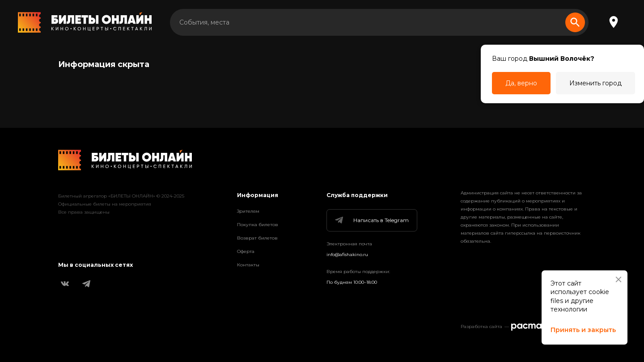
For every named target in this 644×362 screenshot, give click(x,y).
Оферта (246, 251)
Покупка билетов (258, 225)
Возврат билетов (257, 238)
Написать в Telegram (371, 220)
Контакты (248, 265)
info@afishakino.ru (347, 255)
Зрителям (248, 211)
